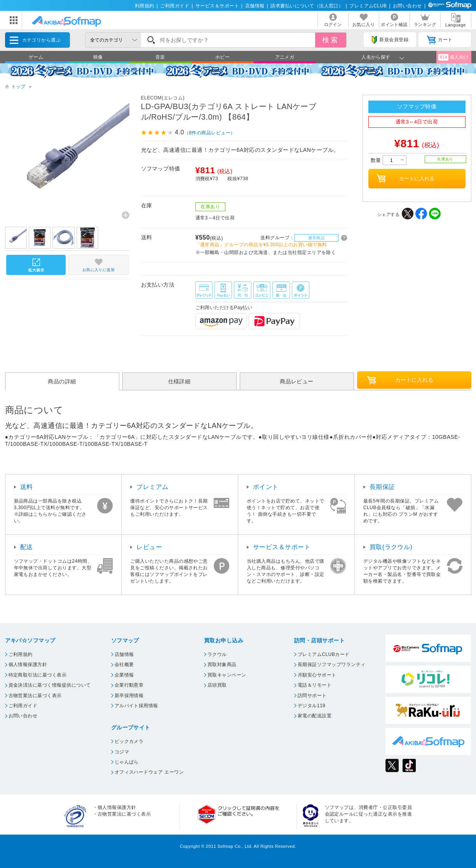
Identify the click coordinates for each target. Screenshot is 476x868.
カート (440, 40)
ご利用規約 (21, 654)
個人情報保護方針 (28, 664)
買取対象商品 (222, 664)
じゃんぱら (127, 762)
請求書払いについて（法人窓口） (307, 6)
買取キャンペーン (227, 675)
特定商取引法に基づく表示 (38, 675)
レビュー (149, 547)
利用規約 (145, 6)
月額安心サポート (317, 675)
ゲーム (36, 57)
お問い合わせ (407, 6)
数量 (389, 160)
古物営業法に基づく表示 (35, 696)
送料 (27, 487)
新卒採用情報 (129, 696)
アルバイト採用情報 (136, 706)
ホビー (222, 57)
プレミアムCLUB (368, 6)
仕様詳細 (180, 381)
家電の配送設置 (315, 716)
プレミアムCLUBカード (324, 654)
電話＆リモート (315, 685)
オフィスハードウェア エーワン (149, 772)
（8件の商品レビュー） (210, 133)
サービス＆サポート (217, 6)
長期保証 (382, 487)
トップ (18, 87)
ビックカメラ (129, 741)
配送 (27, 547)
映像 (98, 57)
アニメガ (285, 57)
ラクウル (217, 654)
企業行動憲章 (129, 685)
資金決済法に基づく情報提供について (50, 685)
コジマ (122, 752)
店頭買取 (217, 685)
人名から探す (376, 57)
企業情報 (124, 675)
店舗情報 (255, 6)
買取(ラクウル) (391, 547)
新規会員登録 (390, 40)
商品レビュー (297, 381)
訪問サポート (312, 696)
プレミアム (152, 487)
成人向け (453, 57)
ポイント (266, 487)
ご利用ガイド (175, 6)
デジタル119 (311, 706)
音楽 (160, 57)
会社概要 (124, 664)
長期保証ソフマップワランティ (332, 664)
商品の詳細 (62, 381)
